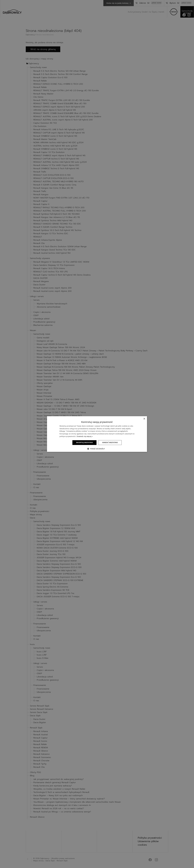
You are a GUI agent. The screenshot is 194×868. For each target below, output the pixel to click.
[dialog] (97, 434)
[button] (97, 449)
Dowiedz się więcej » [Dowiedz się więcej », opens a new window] (85, 436)
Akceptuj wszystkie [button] (84, 443)
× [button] (144, 419)
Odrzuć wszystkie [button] (110, 443)
